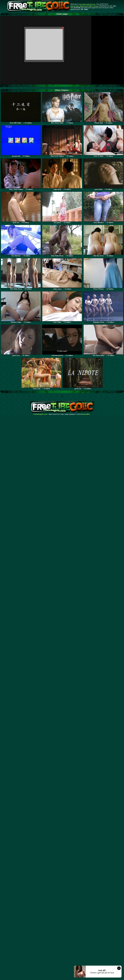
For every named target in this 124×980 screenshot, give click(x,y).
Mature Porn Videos (86, 6)
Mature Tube (75, 6)
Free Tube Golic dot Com (87, 4)
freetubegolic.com (40, 414)
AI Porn (96, 6)
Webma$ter (86, 414)
